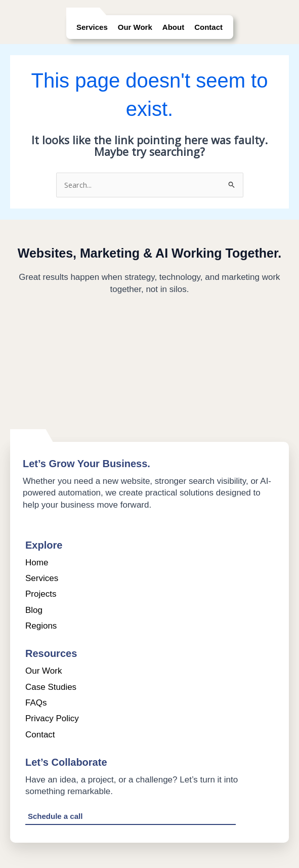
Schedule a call (55, 816)
